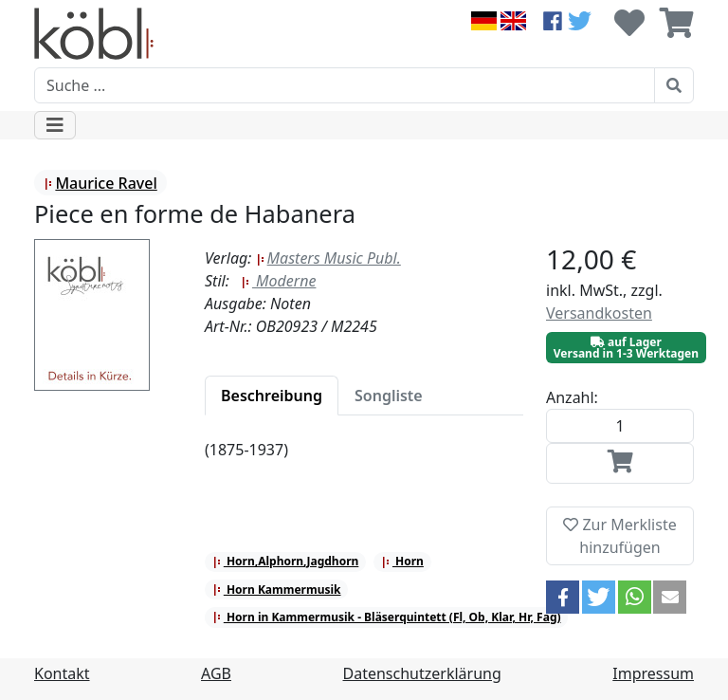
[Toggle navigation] (55, 125)
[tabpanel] (364, 461)
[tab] (272, 396)
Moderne (279, 281)
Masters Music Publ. (328, 258)
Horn (402, 561)
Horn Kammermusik (277, 589)
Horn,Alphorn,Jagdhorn (286, 561)
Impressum (653, 673)
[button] (563, 597)
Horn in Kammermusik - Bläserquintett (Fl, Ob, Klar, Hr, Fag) (387, 617)
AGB (216, 673)
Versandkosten (599, 313)
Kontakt (62, 673)
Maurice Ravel (100, 183)
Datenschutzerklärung (422, 673)
